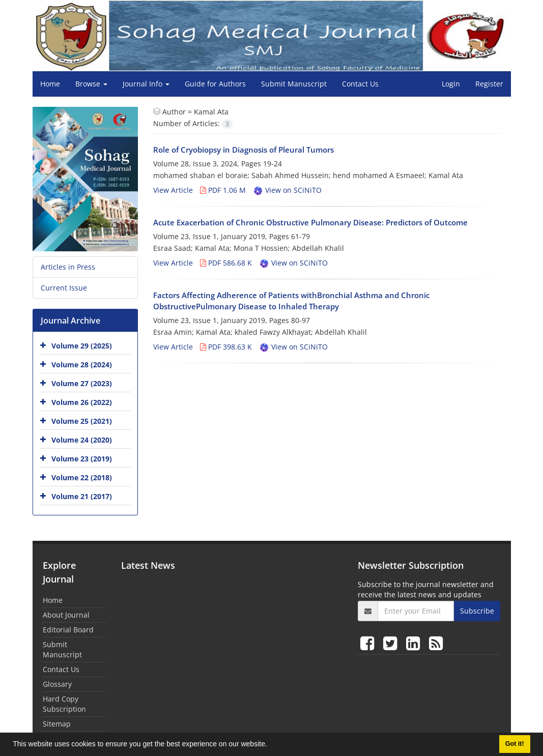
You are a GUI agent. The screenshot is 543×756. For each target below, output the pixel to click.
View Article (173, 190)
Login (451, 84)
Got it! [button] (515, 744)
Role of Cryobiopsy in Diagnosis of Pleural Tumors (244, 150)
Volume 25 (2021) (82, 421)
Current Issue (64, 288)
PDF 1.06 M (223, 190)
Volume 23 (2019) (82, 459)
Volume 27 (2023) (82, 383)
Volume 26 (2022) (82, 402)
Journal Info (146, 84)
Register (489, 84)
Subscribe (477, 611)
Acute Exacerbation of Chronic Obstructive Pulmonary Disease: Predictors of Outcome (310, 222)
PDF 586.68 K (226, 263)
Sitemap (57, 724)
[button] (271, 745)
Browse (91, 84)
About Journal (66, 615)
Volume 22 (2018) (82, 477)
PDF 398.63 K (226, 347)
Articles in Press (68, 267)
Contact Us (360, 84)
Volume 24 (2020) (82, 440)
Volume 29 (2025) (82, 346)
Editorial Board (68, 630)
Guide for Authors (215, 84)
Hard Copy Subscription (64, 704)
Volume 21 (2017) (82, 496)
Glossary (57, 684)
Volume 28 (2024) (82, 365)
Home (50, 84)
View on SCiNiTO (287, 190)
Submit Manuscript (294, 84)
